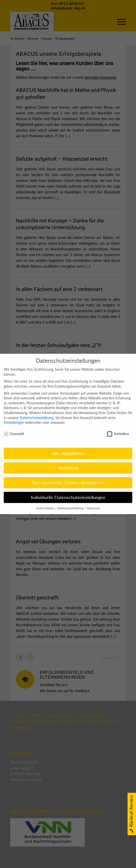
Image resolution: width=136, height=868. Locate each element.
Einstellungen (14, 416)
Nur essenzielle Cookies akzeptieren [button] (68, 476)
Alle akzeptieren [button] (68, 447)
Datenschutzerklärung (37, 411)
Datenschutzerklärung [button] (71, 502)
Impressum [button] (93, 502)
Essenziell (14, 428)
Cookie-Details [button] (45, 502)
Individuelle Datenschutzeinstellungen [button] (68, 491)
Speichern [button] (68, 462)
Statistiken (118, 428)
